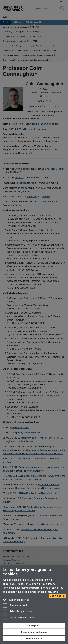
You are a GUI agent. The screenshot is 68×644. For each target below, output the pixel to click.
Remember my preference (34, 632)
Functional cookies (17, 606)
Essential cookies (16, 600)
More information (34, 638)
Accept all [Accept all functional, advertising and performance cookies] (34, 626)
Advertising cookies (17, 612)
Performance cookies (18, 617)
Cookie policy (58, 596)
